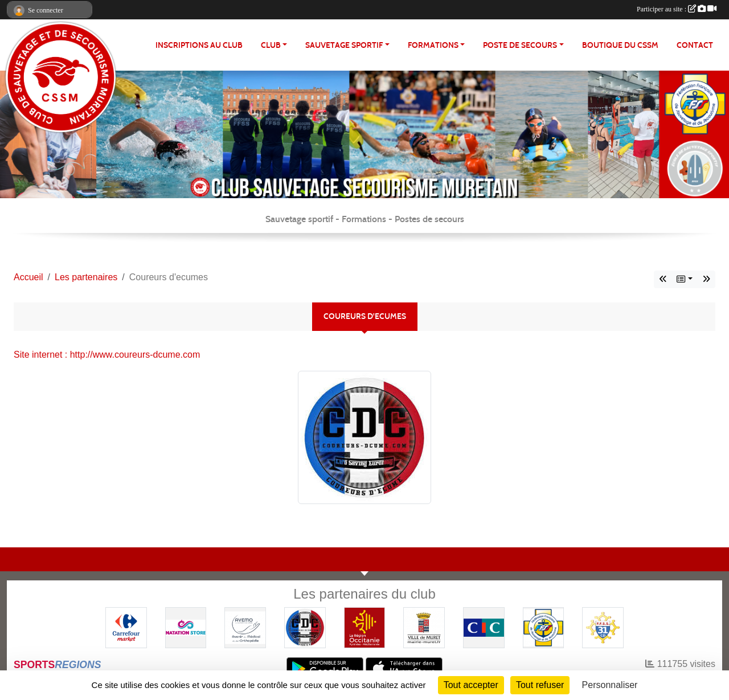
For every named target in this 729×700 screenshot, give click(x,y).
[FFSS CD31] (603, 627)
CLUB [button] (271, 45)
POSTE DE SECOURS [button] (520, 45)
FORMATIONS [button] (433, 45)
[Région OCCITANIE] (365, 627)
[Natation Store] (186, 627)
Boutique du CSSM (620, 45)
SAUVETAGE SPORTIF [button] (344, 45)
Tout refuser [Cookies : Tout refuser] (540, 685)
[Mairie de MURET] (424, 627)
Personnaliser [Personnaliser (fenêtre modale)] (610, 685)
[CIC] (484, 627)
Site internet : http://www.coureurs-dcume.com (107, 355)
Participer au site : (677, 9)
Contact (695, 45)
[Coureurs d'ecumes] (305, 627)
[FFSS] (544, 627)
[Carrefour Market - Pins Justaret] (126, 627)
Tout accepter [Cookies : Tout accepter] (471, 685)
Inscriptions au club (199, 45)
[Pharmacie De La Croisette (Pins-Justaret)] (245, 627)
